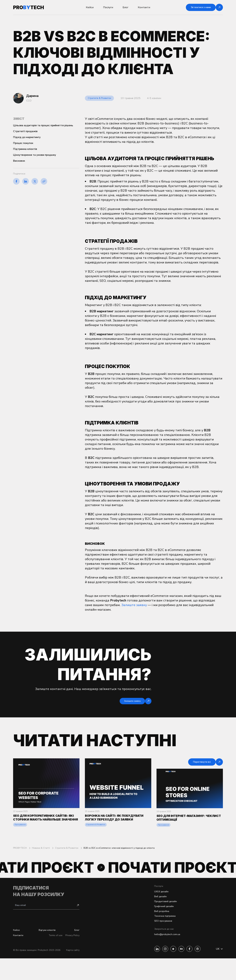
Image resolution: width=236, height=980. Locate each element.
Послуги (108, 7)
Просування (21, 838)
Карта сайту (73, 972)
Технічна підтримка (160, 935)
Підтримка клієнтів (25, 149)
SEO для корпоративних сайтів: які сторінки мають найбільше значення (45, 828)
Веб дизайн (154, 913)
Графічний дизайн (159, 924)
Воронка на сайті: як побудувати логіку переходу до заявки (117, 828)
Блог (125, 7)
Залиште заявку (134, 605)
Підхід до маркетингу (27, 137)
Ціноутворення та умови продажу (35, 155)
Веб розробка (156, 930)
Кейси (90, 7)
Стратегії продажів (25, 131)
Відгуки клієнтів (47, 951)
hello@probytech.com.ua (161, 955)
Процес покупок (23, 143)
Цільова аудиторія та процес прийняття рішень (43, 125)
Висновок (19, 161)
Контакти (144, 7)
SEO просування (157, 941)
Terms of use (53, 957)
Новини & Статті (41, 861)
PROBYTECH (20, 861)
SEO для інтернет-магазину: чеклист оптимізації (184, 825)
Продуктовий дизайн (161, 919)
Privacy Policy (72, 957)
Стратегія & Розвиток (102, 98)
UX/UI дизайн (156, 908)
